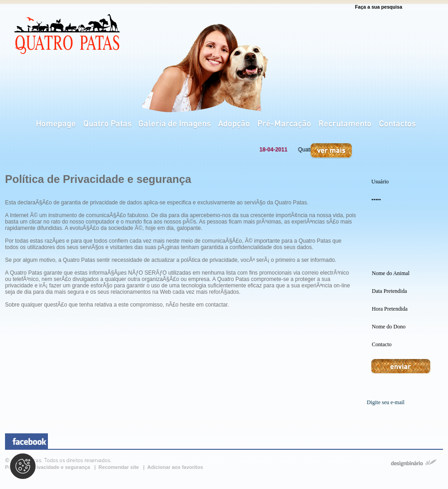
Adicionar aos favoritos (175, 467)
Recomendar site (120, 467)
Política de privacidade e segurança (48, 467)
